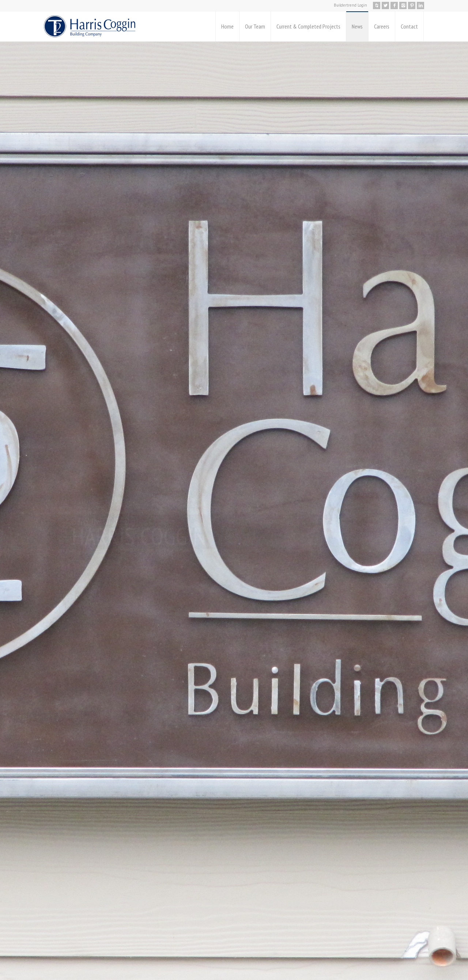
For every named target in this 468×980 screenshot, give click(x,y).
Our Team (255, 26)
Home (227, 26)
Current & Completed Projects (308, 26)
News (357, 26)
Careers (382, 26)
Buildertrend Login (350, 5)
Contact (409, 26)
